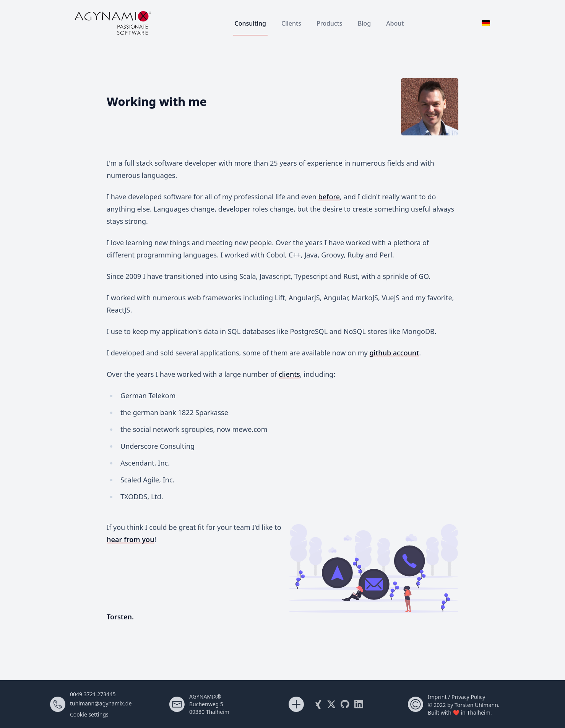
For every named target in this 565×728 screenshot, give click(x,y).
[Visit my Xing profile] (318, 704)
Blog (364, 23)
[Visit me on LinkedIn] (359, 704)
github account (394, 353)
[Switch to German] (486, 23)
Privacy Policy (468, 697)
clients (289, 374)
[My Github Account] (345, 704)
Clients (291, 23)
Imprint (437, 697)
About (395, 23)
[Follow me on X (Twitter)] (331, 704)
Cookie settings (89, 714)
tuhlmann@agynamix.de (101, 703)
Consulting (251, 23)
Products (330, 23)
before (329, 197)
